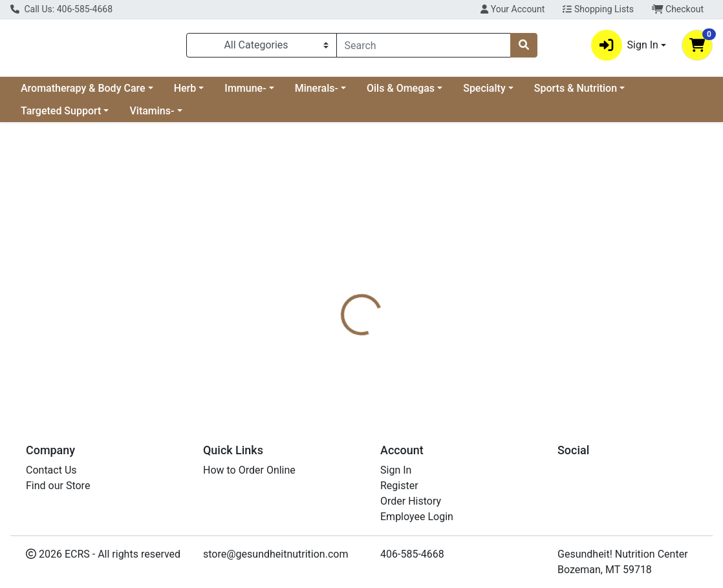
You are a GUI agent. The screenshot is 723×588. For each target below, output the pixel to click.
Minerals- (317, 93)
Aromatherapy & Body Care (83, 93)
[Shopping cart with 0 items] (697, 48)
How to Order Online (249, 470)
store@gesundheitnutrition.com (275, 554)
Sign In (396, 470)
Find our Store (58, 486)
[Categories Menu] (262, 48)
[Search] (424, 48)
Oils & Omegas (401, 93)
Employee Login (417, 517)
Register (399, 486)
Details (336, 293)
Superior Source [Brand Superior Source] (465, 342)
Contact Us (51, 470)
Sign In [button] (625, 48)
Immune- (245, 93)
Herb (185, 93)
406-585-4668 (412, 554)
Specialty (484, 93)
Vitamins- (152, 116)
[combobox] (424, 48)
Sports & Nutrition (576, 93)
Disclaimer (394, 293)
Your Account (513, 9)
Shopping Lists (598, 9)
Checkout (678, 9)
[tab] (336, 293)
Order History (411, 501)
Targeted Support (61, 116)
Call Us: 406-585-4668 (61, 9)
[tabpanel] (512, 354)
